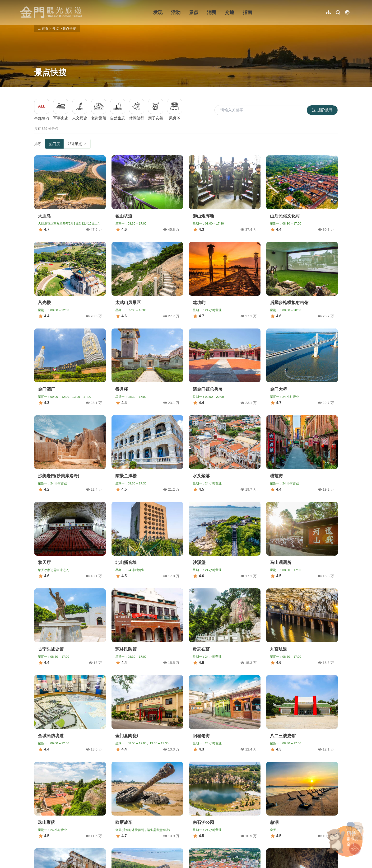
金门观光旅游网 (51, 12)
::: (21, 3)
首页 (45, 28)
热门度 (54, 144)
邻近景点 (77, 144)
